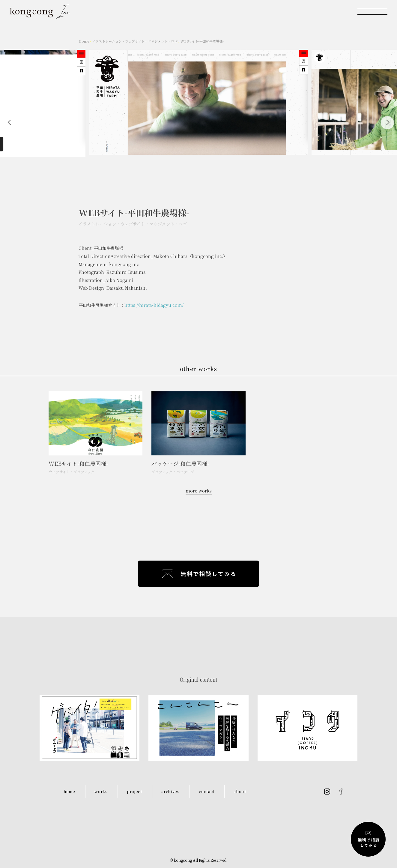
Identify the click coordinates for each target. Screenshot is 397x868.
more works (199, 491)
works (101, 791)
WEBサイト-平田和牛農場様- (202, 41)
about (240, 791)
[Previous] (10, 123)
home (69, 791)
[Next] (387, 123)
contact (207, 791)
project (134, 791)
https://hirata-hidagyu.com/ (154, 306)
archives (170, 791)
